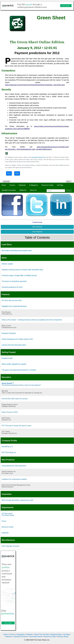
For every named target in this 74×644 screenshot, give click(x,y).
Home (4, 185)
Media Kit (23, 190)
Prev (9, 173)
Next (17, 173)
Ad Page (60, 185)
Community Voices (36, 636)
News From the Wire (42, 634)
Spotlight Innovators (9, 190)
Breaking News (56, 634)
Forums (12, 185)
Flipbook (29, 634)
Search (69, 191)
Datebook (22, 185)
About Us (33, 190)
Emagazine (21, 634)
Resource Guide (47, 185)
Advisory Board (63, 636)
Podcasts (8, 636)
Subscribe (6, 181)
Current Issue (37, 222)
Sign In (69, 181)
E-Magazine (34, 185)
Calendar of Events (20, 636)
